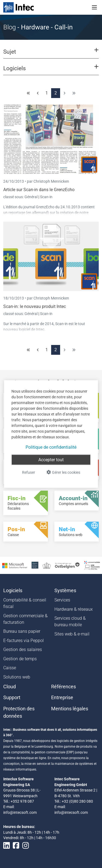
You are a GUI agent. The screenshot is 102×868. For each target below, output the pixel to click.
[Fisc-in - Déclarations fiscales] (26, 503)
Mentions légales (70, 709)
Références (64, 687)
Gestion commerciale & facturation (25, 619)
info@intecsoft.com (20, 812)
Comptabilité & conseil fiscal (25, 603)
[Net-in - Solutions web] (77, 532)
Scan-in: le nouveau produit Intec (35, 306)
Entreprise (62, 698)
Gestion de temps (20, 659)
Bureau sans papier (22, 631)
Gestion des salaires (23, 650)
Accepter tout (51, 460)
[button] (51, 54)
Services (62, 600)
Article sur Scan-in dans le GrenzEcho (39, 190)
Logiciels (13, 591)
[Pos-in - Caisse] (26, 532)
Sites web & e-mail (72, 634)
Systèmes (65, 591)
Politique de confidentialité (51, 447)
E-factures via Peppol (24, 641)
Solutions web (17, 677)
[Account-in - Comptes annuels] (77, 501)
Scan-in (46, 197)
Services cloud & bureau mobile (70, 621)
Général (31, 197)
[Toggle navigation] (94, 7)
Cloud (10, 687)
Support (12, 698)
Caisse (10, 668)
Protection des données (19, 712)
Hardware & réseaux (74, 609)
